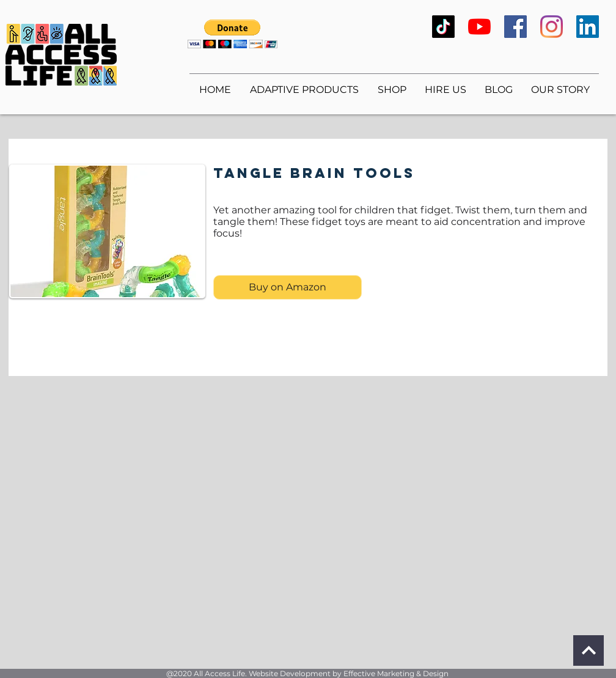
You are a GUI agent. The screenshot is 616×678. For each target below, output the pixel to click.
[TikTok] (443, 27)
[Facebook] (515, 27)
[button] (233, 34)
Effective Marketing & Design (396, 673)
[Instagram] (552, 27)
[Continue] (588, 650)
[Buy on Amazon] (288, 287)
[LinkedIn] (588, 27)
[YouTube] (479, 27)
